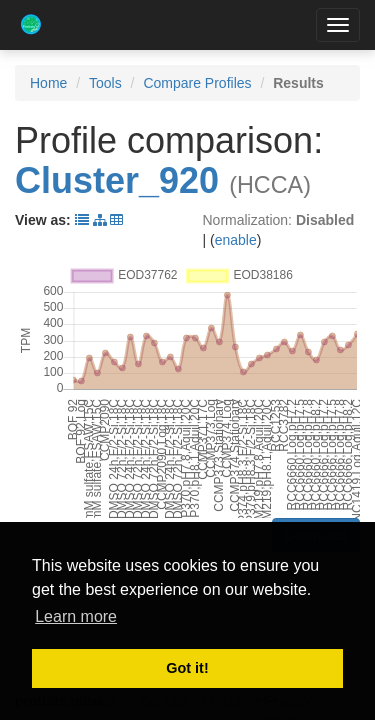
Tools (105, 83)
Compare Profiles (197, 83)
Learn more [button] (76, 616)
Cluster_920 (117, 180)
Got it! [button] (187, 668)
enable (236, 240)
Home (48, 83)
